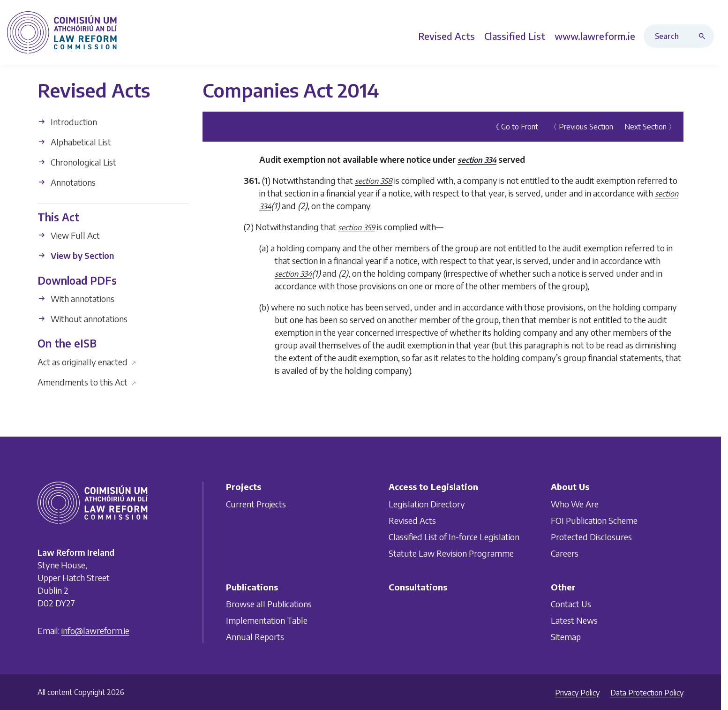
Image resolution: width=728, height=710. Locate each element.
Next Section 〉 (650, 127)
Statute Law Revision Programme (451, 553)
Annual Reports (255, 637)
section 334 (477, 160)
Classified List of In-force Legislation (454, 537)
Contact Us (571, 604)
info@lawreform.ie (95, 631)
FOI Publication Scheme (594, 520)
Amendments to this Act (87, 381)
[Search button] (704, 36)
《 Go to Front (515, 127)
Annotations (67, 182)
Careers (565, 553)
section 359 (356, 227)
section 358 (374, 181)
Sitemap (566, 637)
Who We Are (575, 504)
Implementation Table (267, 620)
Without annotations (83, 319)
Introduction (67, 122)
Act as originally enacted (87, 361)
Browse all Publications (269, 604)
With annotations (76, 298)
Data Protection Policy (647, 693)
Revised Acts (412, 520)
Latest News (574, 620)
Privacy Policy (577, 693)
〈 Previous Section (581, 127)
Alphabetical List (74, 142)
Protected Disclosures (591, 537)
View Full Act (69, 235)
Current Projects (256, 504)
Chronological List (77, 162)
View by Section (76, 255)
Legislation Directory (427, 504)
